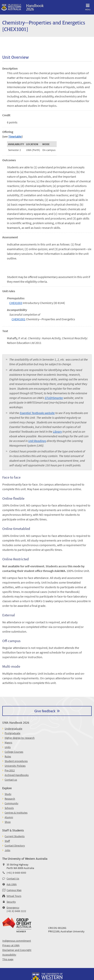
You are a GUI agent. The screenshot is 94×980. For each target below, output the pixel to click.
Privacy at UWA (11, 945)
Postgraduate (12, 733)
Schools (9, 808)
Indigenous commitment (17, 941)
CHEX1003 (16, 303)
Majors (8, 742)
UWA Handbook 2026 (16, 722)
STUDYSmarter (54, 398)
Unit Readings (37, 441)
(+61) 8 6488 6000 (16, 873)
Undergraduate (13, 729)
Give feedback (45, 711)
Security (11, 902)
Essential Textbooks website (37, 413)
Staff (7, 841)
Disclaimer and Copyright (17, 950)
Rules (8, 756)
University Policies (15, 766)
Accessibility (9, 955)
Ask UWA (12, 884)
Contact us (11, 780)
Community (12, 803)
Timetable (15, 136)
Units (8, 747)
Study (8, 794)
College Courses (14, 752)
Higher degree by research (20, 738)
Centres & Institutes (16, 813)
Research (10, 799)
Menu (88, 6)
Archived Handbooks (17, 775)
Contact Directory (15, 846)
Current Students (15, 836)
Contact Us (13, 878)
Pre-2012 (10, 770)
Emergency (13, 908)
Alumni (9, 817)
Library (57, 431)
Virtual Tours (14, 896)
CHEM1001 (18, 319)
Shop (8, 822)
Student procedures (16, 761)
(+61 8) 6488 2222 (16, 911)
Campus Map (14, 890)
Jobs (7, 850)
